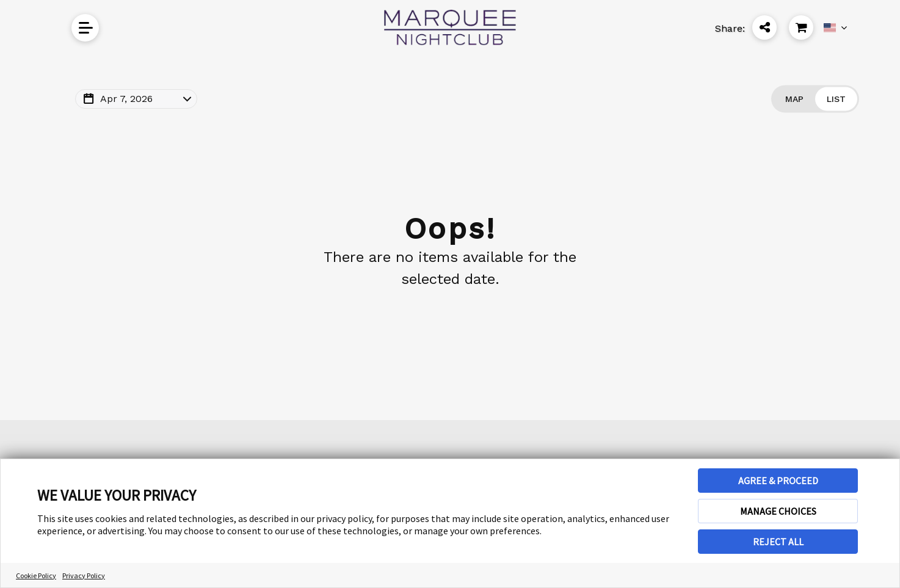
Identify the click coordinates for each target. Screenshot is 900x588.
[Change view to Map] (794, 99)
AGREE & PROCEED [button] (778, 481)
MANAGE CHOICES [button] (778, 511)
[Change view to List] (836, 99)
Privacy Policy (84, 575)
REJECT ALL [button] (778, 542)
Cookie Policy (36, 575)
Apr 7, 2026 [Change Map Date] (126, 99)
